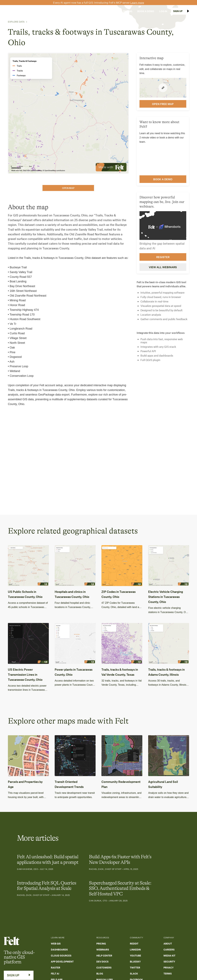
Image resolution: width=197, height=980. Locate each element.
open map (68, 188)
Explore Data (16, 22)
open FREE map (163, 104)
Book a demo (163, 179)
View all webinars (163, 267)
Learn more (137, 3)
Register (163, 257)
